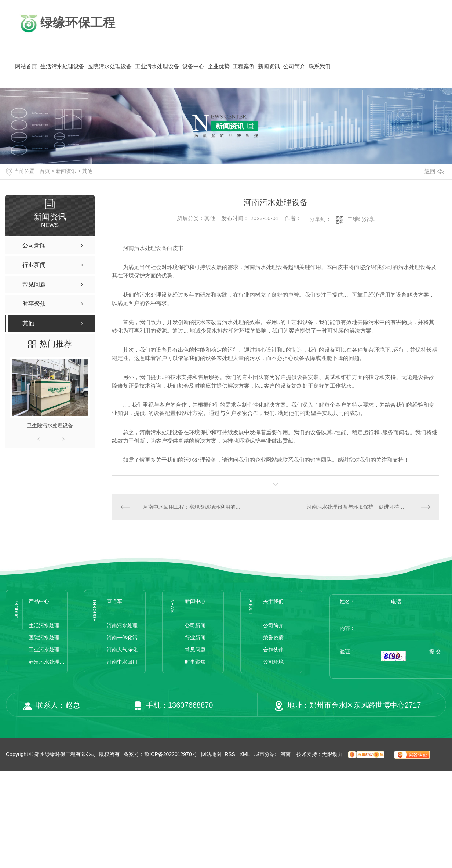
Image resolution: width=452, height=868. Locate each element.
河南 (285, 754)
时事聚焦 (195, 662)
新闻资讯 (269, 66)
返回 (434, 171)
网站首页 (26, 66)
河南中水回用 (122, 662)
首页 (45, 171)
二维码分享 (361, 219)
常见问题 (195, 650)
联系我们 (320, 66)
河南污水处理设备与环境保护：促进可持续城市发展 (366, 507)
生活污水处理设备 (62, 66)
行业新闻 (195, 638)
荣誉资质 (273, 638)
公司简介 (294, 66)
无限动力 (332, 754)
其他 (87, 171)
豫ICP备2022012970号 (170, 754)
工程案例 (244, 66)
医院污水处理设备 (110, 66)
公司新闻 (195, 625)
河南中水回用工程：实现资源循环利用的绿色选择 (194, 507)
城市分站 (265, 754)
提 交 (435, 651)
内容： (393, 628)
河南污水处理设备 (126, 625)
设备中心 (193, 66)
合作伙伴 (273, 650)
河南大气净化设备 (126, 650)
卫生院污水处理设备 (50, 425)
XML (245, 754)
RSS (231, 754)
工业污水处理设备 (157, 66)
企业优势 (219, 66)
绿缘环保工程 (67, 23)
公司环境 (273, 662)
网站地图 (211, 754)
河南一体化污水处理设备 (126, 638)
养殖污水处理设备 (48, 662)
